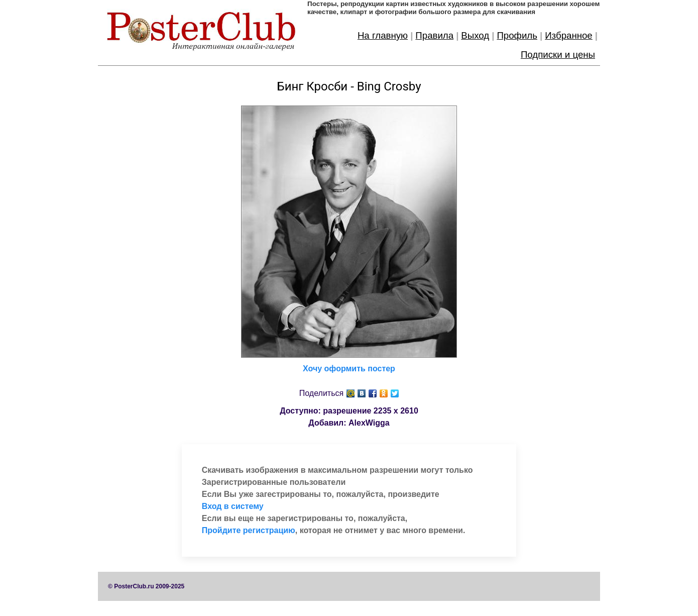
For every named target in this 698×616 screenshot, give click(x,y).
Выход (475, 35)
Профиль (517, 35)
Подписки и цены (558, 55)
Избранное (569, 35)
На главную (383, 35)
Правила (434, 35)
